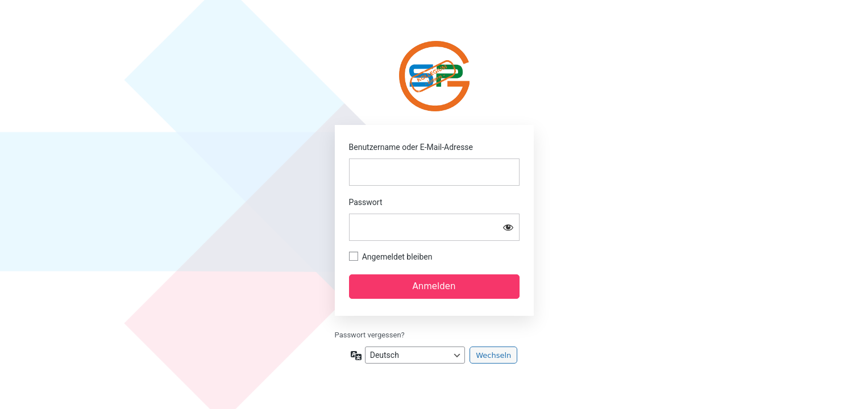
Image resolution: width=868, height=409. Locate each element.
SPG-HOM (434, 76)
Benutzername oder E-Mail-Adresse (411, 147)
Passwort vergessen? (370, 335)
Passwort (366, 202)
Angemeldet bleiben (397, 257)
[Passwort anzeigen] (508, 227)
